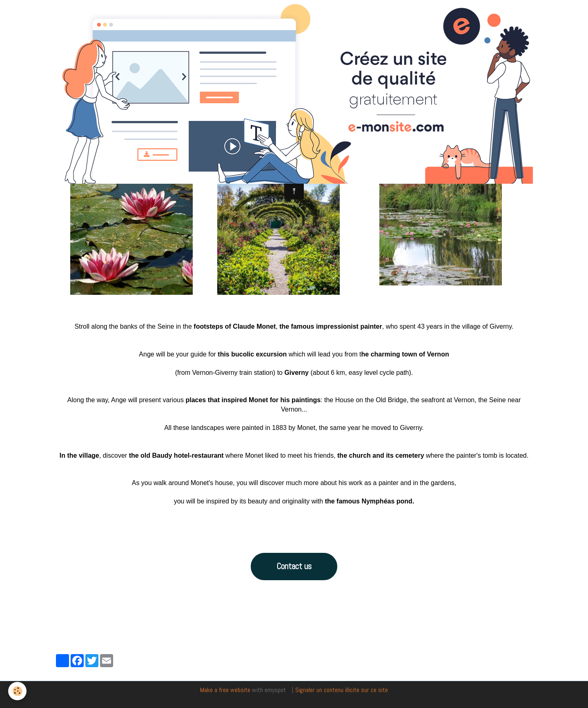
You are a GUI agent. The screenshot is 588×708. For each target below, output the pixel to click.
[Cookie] (17, 691)
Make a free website (225, 690)
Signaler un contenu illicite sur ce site (342, 690)
